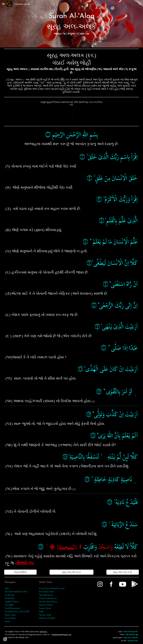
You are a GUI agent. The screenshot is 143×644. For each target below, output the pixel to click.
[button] (3, 4)
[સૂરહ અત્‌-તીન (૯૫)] (71, 572)
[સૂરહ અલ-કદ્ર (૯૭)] (123, 572)
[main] (71, 24)
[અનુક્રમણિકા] (20, 572)
